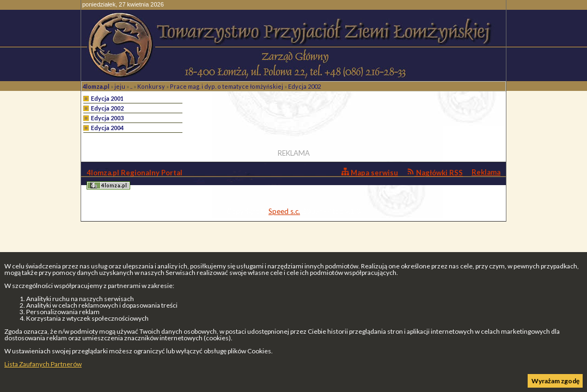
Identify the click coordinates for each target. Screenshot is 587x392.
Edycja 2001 (107, 98)
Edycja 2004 (107, 128)
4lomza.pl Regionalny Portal (134, 179)
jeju (120, 86)
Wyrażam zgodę (555, 381)
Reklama (486, 172)
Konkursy (151, 86)
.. (131, 86)
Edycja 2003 (107, 118)
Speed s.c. (284, 211)
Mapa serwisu (370, 172)
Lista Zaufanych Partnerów (43, 364)
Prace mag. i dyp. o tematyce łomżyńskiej (227, 86)
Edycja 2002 (304, 86)
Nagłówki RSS (435, 172)
